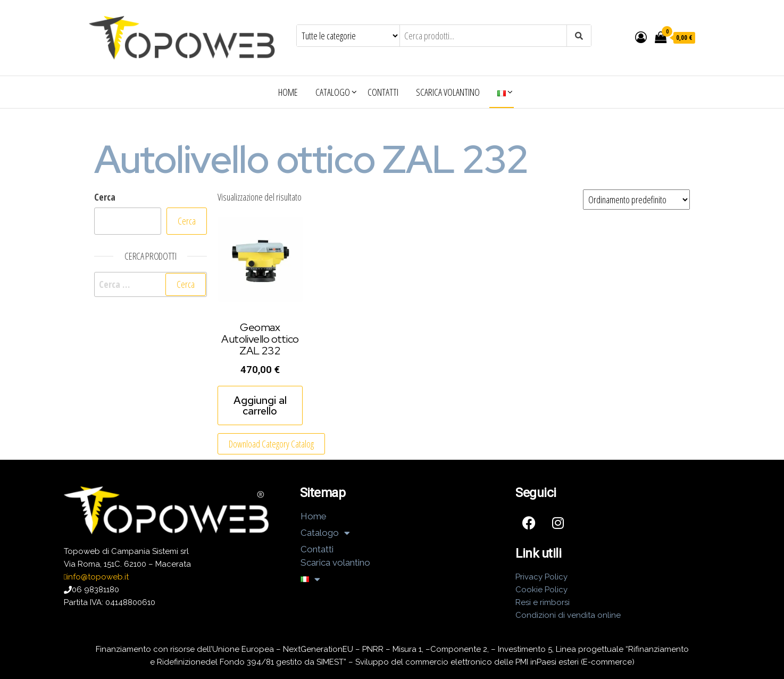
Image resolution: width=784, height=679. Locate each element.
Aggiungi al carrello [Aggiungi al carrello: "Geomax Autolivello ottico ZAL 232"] (260, 405)
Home (288, 92)
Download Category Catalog (271, 444)
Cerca (105, 197)
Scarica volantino (448, 92)
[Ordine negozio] (636, 200)
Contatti (383, 92)
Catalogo (333, 92)
